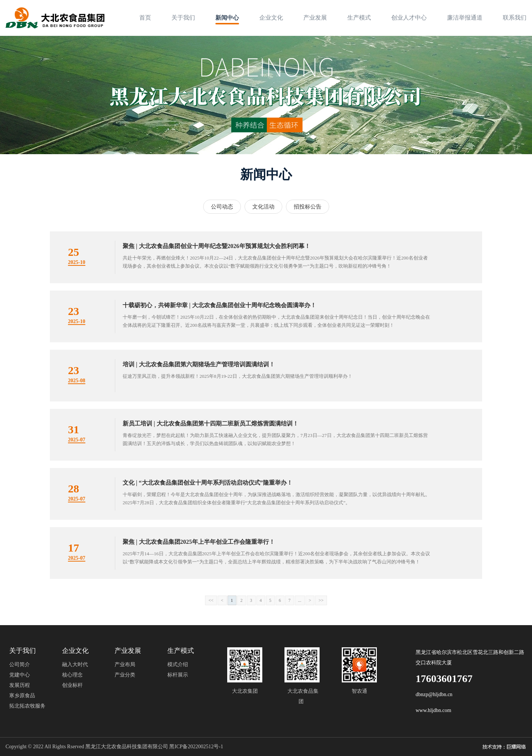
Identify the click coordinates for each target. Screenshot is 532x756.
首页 (145, 18)
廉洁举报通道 (465, 18)
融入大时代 (75, 665)
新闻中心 (227, 18)
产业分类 (125, 675)
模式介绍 (178, 665)
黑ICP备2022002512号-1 (196, 747)
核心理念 (72, 675)
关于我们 (183, 18)
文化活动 (263, 207)
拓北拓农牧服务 (27, 706)
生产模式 (359, 18)
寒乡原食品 (22, 696)
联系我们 (515, 18)
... (300, 600)
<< (211, 600)
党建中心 (20, 675)
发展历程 (20, 685)
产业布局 (125, 665)
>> (321, 600)
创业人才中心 (409, 18)
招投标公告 (308, 207)
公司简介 (20, 665)
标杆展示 (178, 675)
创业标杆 (72, 685)
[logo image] (55, 18)
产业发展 (315, 18)
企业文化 (271, 18)
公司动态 (222, 207)
